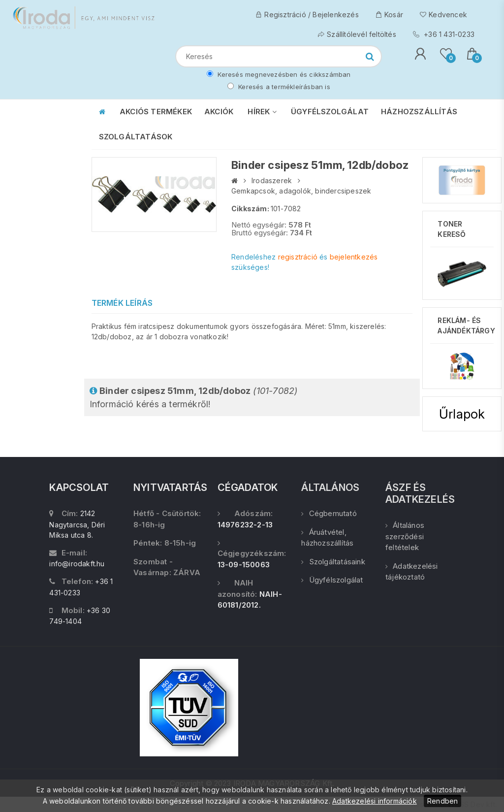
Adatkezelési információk (375, 801)
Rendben (442, 801)
